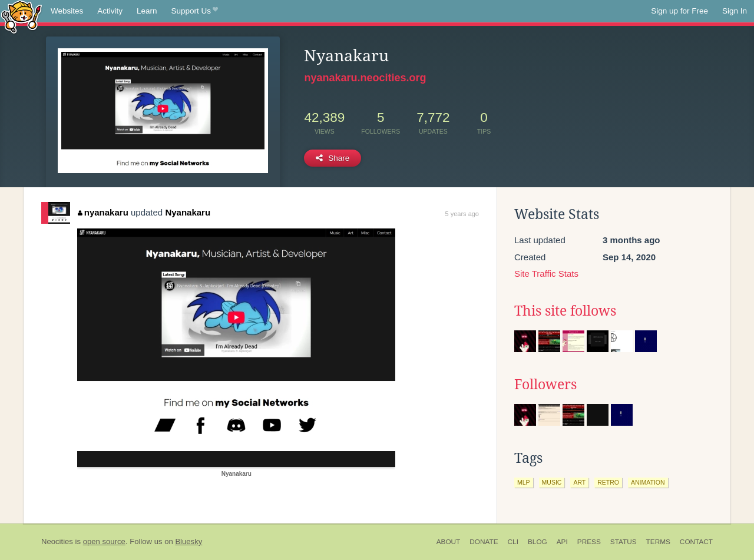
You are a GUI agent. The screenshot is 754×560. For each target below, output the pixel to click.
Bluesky (188, 541)
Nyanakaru (188, 212)
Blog (538, 542)
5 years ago (462, 214)
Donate (484, 542)
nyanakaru (103, 212)
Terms (658, 542)
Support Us (195, 11)
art (579, 482)
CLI (513, 542)
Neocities (57, 541)
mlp (524, 482)
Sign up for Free (679, 11)
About (449, 542)
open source (104, 541)
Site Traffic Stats (546, 274)
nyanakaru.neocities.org (365, 78)
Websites (67, 11)
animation (648, 482)
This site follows (565, 311)
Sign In (735, 11)
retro (608, 482)
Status (624, 542)
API (562, 542)
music (552, 482)
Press (589, 542)
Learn (147, 11)
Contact (696, 542)
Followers (545, 385)
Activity (110, 11)
